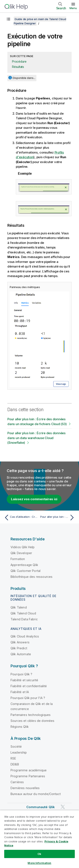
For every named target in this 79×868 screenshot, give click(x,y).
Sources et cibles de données (32, 721)
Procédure (19, 61)
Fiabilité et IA (20, 692)
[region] (39, 839)
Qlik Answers (20, 642)
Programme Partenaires (28, 776)
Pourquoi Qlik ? (21, 674)
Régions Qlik (20, 727)
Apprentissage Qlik (24, 565)
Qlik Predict (19, 648)
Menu (73, 8)
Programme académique (29, 770)
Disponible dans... (24, 78)
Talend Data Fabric (24, 619)
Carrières (17, 782)
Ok (39, 854)
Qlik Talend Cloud (23, 613)
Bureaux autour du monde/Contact (36, 794)
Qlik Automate (21, 654)
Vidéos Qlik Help (23, 547)
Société (16, 746)
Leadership (19, 752)
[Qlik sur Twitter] (63, 807)
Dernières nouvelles (25, 788)
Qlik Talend (19, 607)
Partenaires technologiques (31, 715)
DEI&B (15, 764)
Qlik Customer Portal (25, 571)
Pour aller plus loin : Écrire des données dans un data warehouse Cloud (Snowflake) (36, 438)
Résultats (18, 67)
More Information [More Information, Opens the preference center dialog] (39, 863)
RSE (13, 758)
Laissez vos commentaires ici (34, 499)
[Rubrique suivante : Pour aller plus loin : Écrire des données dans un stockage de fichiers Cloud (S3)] (58, 518)
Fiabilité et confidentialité (29, 686)
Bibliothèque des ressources (31, 577)
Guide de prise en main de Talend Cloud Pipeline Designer (40, 21)
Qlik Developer (21, 553)
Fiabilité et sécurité (24, 680)
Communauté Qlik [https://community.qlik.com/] (41, 807)
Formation (18, 559)
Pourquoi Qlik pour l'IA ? (28, 698)
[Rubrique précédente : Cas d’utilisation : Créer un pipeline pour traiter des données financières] (21, 518)
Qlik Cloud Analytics (25, 636)
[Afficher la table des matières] (8, 19)
